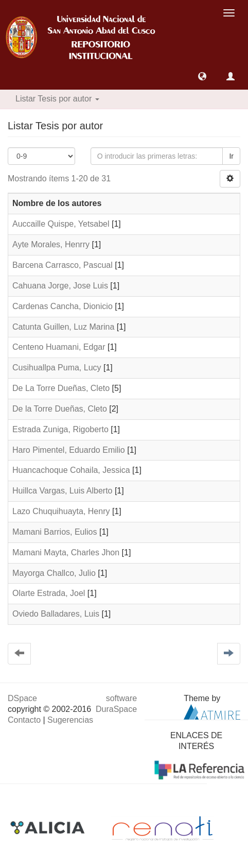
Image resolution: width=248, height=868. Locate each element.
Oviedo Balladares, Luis (56, 614)
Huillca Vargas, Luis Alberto (62, 491)
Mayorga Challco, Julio (54, 573)
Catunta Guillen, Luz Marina (63, 327)
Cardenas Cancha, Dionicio (63, 306)
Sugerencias (70, 720)
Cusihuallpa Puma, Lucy (57, 368)
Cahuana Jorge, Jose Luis (60, 286)
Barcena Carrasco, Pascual (63, 265)
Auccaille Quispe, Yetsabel (61, 224)
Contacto (24, 720)
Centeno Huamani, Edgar (59, 347)
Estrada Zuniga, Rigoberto (60, 429)
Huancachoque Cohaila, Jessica (71, 470)
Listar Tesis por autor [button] (57, 99)
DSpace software (72, 698)
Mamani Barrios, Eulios (55, 532)
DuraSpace (116, 709)
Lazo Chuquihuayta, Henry (61, 511)
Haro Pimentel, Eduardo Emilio (69, 450)
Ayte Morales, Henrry (51, 244)
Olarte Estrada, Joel (49, 593)
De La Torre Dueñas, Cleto (61, 388)
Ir (231, 156)
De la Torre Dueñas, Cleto (60, 409)
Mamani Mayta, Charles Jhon (66, 552)
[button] (202, 76)
